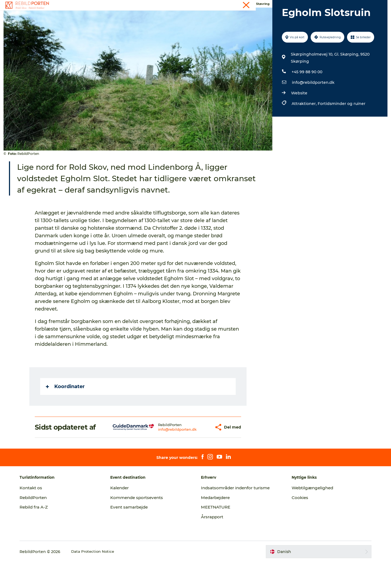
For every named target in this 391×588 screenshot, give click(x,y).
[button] (198, 453)
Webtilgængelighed (310, 514)
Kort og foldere (243, 17)
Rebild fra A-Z (42, 533)
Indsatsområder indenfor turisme (238, 514)
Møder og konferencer (333, 5)
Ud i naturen (166, 17)
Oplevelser (106, 17)
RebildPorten (42, 523)
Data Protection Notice (101, 577)
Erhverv (304, 5)
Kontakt (363, 5)
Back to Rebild (281, 17)
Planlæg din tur (203, 17)
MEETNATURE (217, 533)
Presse (287, 5)
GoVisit (380, 5)
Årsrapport (213, 543)
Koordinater (66, 412)
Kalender (253, 5)
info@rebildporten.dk (312, 108)
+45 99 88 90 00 (306, 98)
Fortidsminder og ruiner (341, 129)
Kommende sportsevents (142, 523)
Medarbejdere (217, 523)
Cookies (297, 523)
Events (271, 5)
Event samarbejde (135, 533)
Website (298, 119)
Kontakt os (39, 514)
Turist (235, 5)
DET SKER (135, 17)
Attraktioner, (304, 129)
